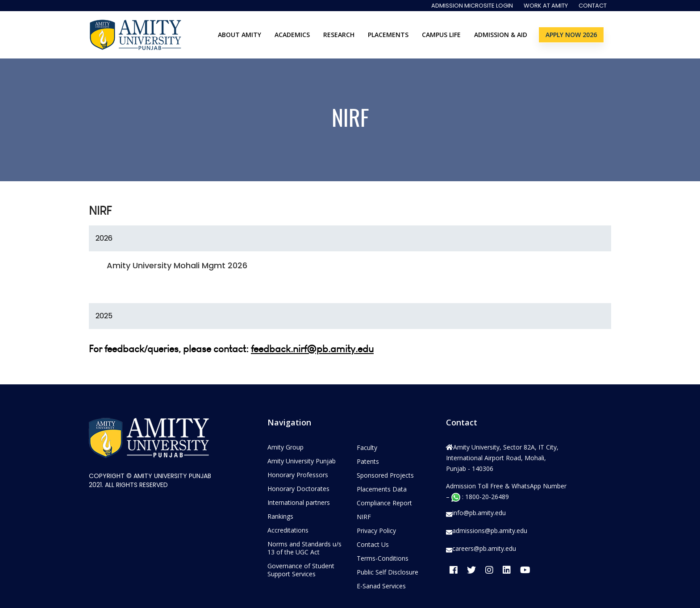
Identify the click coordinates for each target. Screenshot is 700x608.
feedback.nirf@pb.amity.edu (312, 349)
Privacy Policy (376, 531)
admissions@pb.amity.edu (490, 531)
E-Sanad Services (381, 586)
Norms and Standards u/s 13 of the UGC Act (304, 548)
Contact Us (373, 544)
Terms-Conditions (383, 558)
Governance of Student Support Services (301, 570)
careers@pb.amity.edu (484, 549)
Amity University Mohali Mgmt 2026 (177, 265)
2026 (104, 238)
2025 (104, 316)
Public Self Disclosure (387, 572)
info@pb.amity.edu (479, 513)
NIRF (364, 517)
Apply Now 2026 (571, 35)
